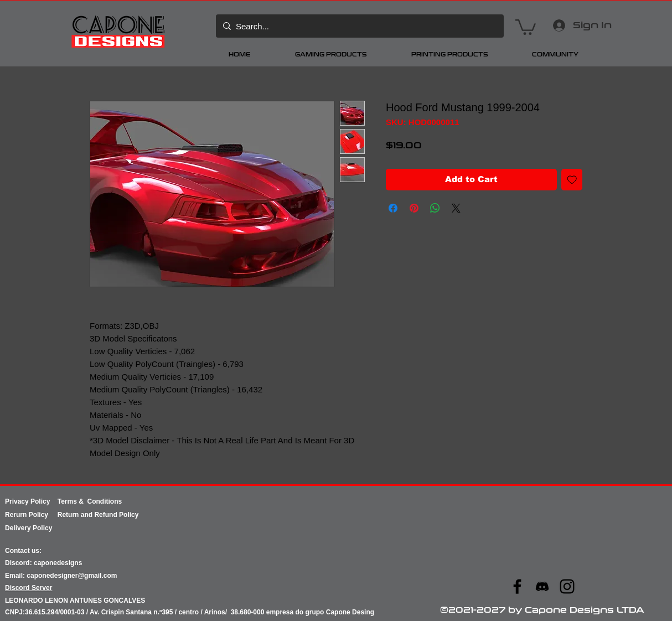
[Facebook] (517, 586)
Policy (43, 515)
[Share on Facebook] (393, 208)
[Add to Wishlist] (572, 180)
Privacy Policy (31, 501)
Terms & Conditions (90, 501)
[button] (526, 26)
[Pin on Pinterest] (414, 208)
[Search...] (358, 26)
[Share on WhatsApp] (435, 208)
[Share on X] (456, 208)
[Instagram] (567, 586)
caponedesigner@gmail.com (72, 576)
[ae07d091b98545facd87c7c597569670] (542, 586)
